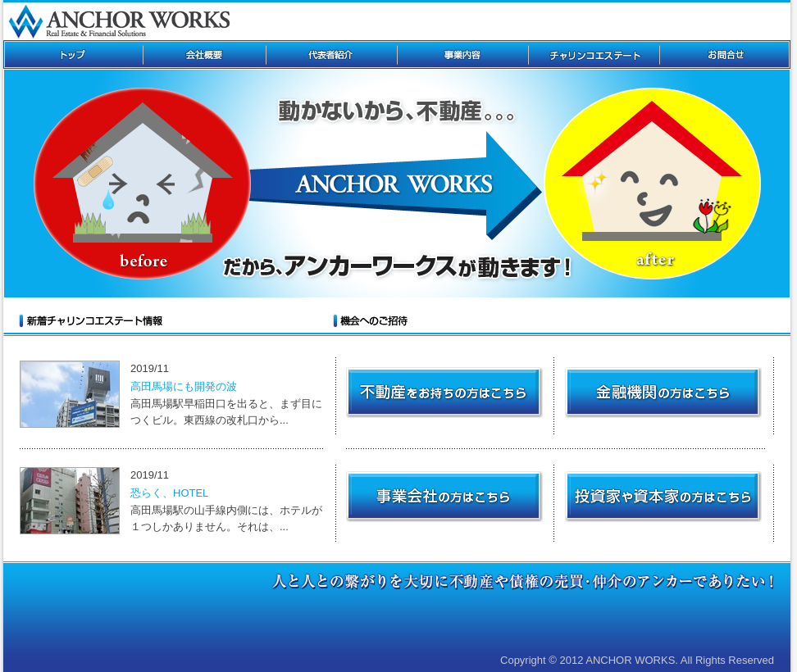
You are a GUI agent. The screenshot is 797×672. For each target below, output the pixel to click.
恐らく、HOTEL (169, 493)
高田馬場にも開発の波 (184, 386)
